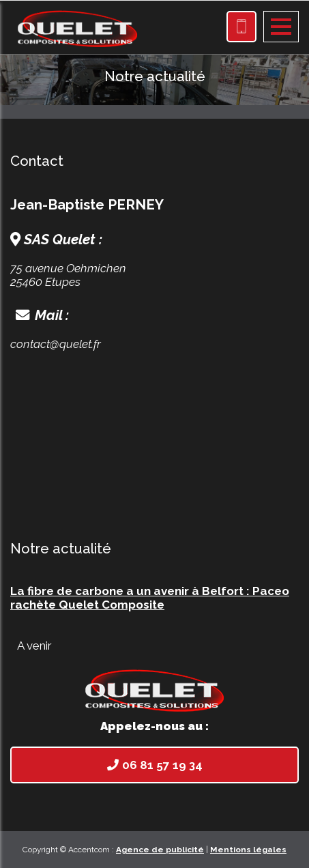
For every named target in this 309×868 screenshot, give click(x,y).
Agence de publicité (160, 850)
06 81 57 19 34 (155, 765)
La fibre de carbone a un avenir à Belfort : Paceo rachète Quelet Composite (150, 598)
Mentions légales (248, 850)
